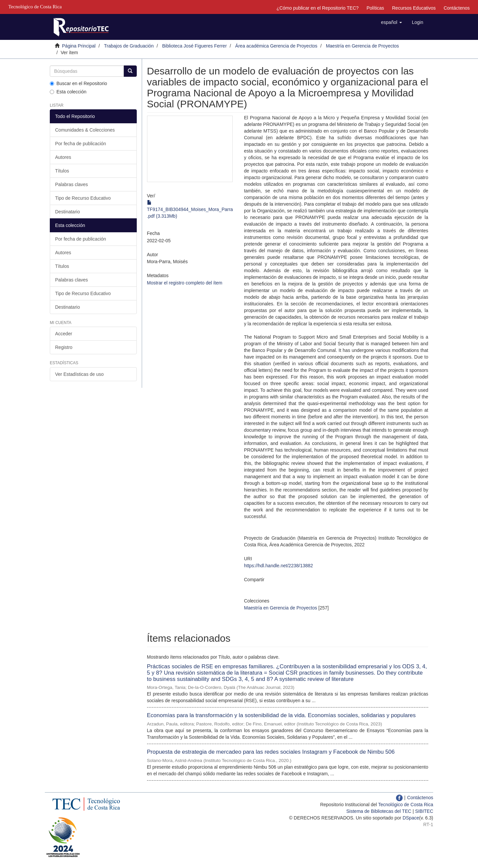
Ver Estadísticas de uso (79, 374)
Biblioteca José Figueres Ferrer (195, 46)
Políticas (375, 8)
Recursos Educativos (414, 8)
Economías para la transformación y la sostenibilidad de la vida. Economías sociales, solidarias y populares (281, 715)
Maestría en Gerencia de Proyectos (362, 46)
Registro (64, 347)
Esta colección (68, 92)
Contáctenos (457, 8)
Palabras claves (72, 184)
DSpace (411, 818)
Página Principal (79, 46)
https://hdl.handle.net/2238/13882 (279, 566)
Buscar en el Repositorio (79, 83)
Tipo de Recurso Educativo (83, 198)
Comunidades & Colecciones (85, 130)
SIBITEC (424, 811)
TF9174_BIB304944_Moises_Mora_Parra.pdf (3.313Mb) (190, 209)
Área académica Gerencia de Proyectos (276, 46)
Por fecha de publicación (80, 144)
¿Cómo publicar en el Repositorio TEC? (318, 8)
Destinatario (68, 212)
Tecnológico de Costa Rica (406, 805)
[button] (392, 22)
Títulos (62, 171)
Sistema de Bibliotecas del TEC (379, 811)
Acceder (64, 334)
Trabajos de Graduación (129, 46)
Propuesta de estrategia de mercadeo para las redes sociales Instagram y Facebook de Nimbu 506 (271, 752)
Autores (63, 157)
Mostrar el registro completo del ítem (185, 283)
